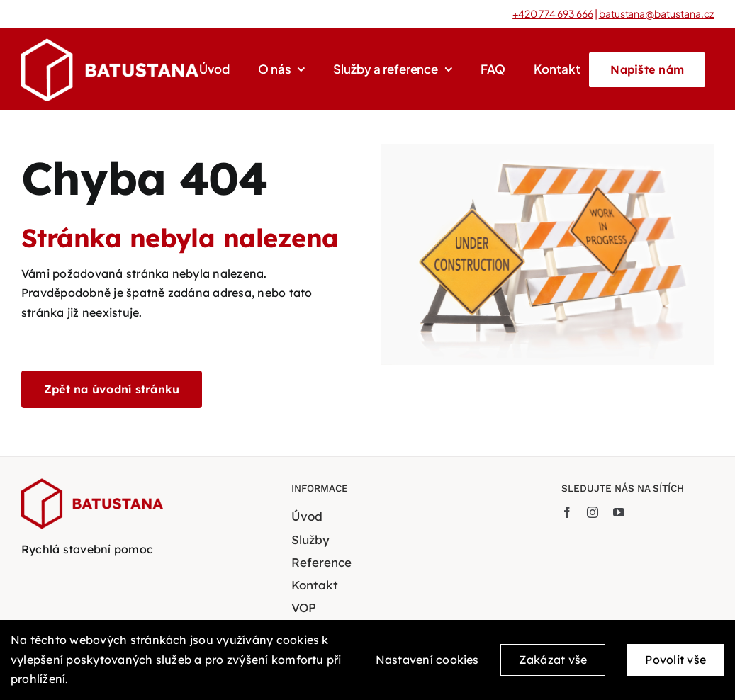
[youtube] (619, 512)
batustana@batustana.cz (656, 13)
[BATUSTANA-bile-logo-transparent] (110, 44)
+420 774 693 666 (553, 13)
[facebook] (567, 512)
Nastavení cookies (427, 665)
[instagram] (593, 512)
